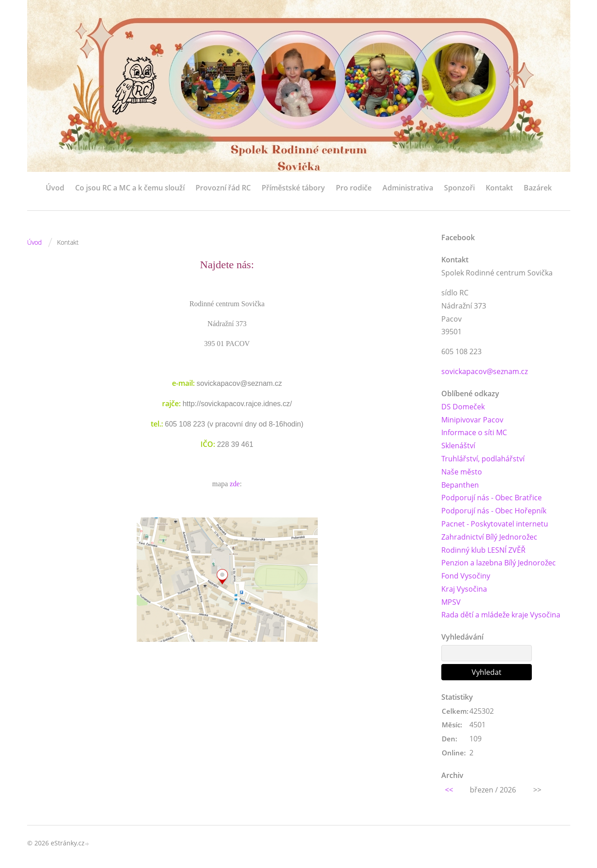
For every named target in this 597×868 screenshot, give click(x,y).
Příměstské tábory (293, 188)
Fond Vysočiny (466, 576)
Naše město (462, 472)
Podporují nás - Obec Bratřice (492, 498)
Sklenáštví (458, 446)
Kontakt (499, 188)
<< (449, 790)
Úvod (55, 188)
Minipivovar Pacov (472, 420)
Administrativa (408, 188)
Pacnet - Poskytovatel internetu (495, 524)
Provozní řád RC (223, 188)
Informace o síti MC (474, 433)
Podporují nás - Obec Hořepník (494, 511)
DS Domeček (463, 407)
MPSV (451, 602)
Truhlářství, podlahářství (483, 459)
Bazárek (538, 188)
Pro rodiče (354, 188)
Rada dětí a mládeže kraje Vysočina (501, 615)
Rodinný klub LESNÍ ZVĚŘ (483, 550)
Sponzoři (459, 188)
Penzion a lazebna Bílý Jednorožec (499, 563)
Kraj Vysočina (464, 589)
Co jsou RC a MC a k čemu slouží (130, 188)
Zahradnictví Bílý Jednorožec (489, 537)
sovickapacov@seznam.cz (485, 371)
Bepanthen (460, 485)
